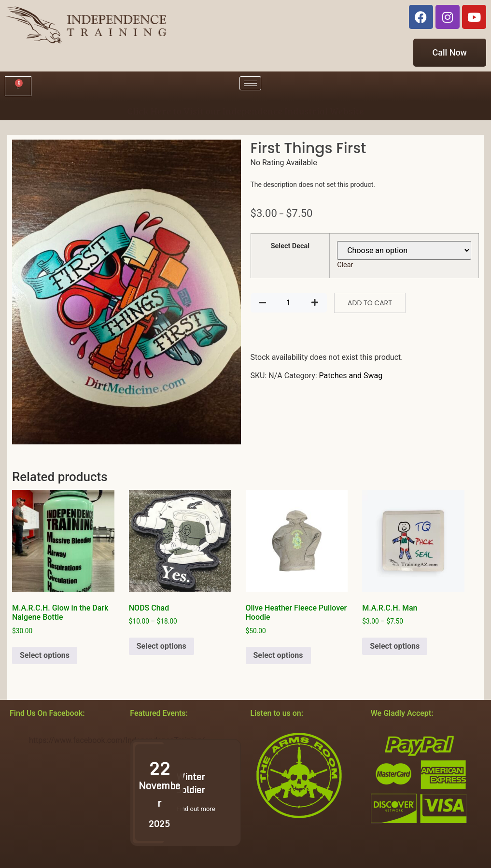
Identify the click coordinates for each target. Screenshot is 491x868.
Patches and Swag (351, 376)
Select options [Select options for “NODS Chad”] (161, 646)
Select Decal (290, 246)
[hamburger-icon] (250, 83)
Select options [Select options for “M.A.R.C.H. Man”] (395, 646)
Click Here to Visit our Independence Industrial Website (245, 111)
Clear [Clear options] (345, 265)
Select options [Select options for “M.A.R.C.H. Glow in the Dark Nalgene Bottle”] (45, 655)
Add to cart (370, 303)
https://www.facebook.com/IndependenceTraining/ (117, 740)
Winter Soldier (190, 783)
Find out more (196, 809)
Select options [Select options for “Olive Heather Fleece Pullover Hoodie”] (278, 655)
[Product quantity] (289, 303)
